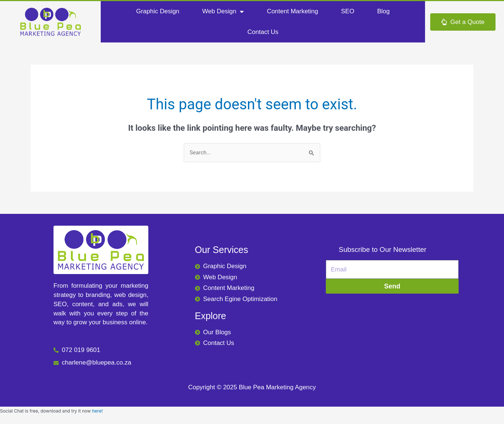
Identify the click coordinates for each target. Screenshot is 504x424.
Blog (383, 11)
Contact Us (263, 32)
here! (97, 411)
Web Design (223, 12)
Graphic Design (158, 11)
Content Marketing (292, 11)
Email (334, 255)
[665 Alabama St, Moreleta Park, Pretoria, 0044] (392, 326)
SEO (348, 11)
